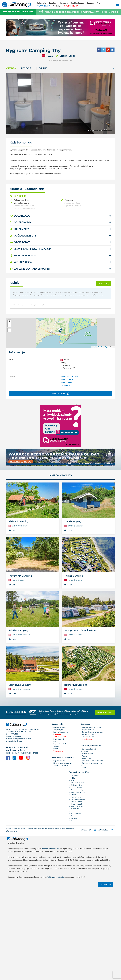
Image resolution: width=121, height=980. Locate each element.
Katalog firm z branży (89, 734)
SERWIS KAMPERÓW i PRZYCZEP (30, 249)
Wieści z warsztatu (77, 806)
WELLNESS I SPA (21, 262)
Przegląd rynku (76, 797)
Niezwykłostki (75, 816)
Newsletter (57, 749)
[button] (60, 196)
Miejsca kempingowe (18, 12)
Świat (72, 780)
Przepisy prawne (76, 802)
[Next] (114, 69)
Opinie (43, 68)
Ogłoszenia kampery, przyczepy (93, 732)
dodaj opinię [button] (104, 284)
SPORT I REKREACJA (23, 255)
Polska (73, 778)
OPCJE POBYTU (21, 242)
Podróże (73, 795)
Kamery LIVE (87, 758)
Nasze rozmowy (76, 813)
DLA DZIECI (18, 196)
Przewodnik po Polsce (78, 783)
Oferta (11, 68)
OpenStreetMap (103, 347)
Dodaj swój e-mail (105, 712)
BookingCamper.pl (88, 737)
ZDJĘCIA (28, 68)
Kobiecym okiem (76, 785)
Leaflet (94, 347)
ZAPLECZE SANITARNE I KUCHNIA (31, 269)
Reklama (57, 734)
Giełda (84, 768)
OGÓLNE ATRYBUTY (23, 236)
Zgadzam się (106, 884)
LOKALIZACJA (20, 229)
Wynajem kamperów (78, 792)
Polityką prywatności (55, 876)
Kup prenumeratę (59, 761)
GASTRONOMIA (21, 222)
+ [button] (9, 322)
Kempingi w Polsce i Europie (91, 727)
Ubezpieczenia (58, 751)
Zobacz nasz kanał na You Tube (92, 761)
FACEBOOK (66, 386)
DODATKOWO (20, 216)
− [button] (9, 325)
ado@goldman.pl (17, 741)
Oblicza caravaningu (77, 790)
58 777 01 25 (13, 734)
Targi (72, 821)
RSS (55, 741)
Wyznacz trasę (60, 394)
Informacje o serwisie (61, 732)
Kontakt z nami (59, 739)
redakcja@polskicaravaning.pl (21, 739)
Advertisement (60, 737)
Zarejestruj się (58, 730)
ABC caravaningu (76, 787)
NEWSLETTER (16, 712)
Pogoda (85, 756)
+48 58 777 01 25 (18, 736)
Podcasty (74, 818)
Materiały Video (88, 754)
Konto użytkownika (60, 727)
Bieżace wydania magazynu (63, 763)
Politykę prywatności (50, 848)
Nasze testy (75, 809)
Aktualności (75, 776)
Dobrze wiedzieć (76, 804)
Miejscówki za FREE (89, 730)
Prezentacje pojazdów (78, 799)
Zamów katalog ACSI (61, 765)
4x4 (72, 811)
